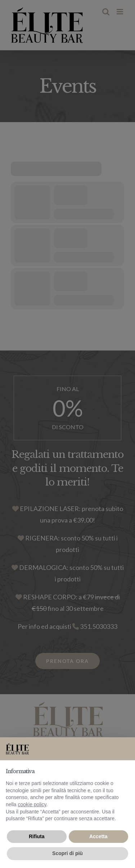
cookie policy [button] (32, 804)
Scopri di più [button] (67, 853)
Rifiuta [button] (37, 836)
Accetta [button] (98, 836)
